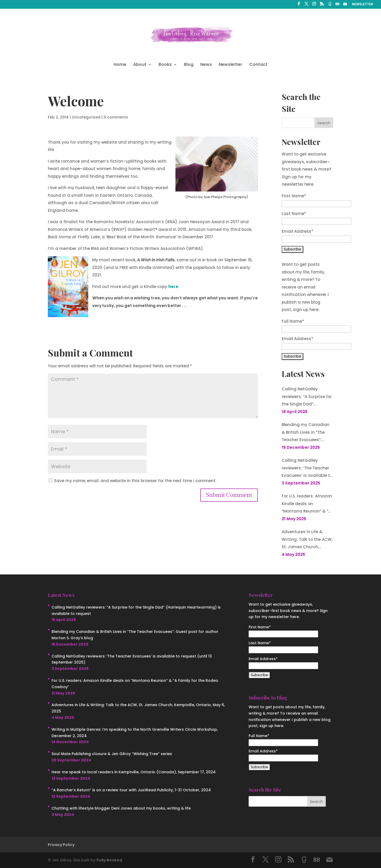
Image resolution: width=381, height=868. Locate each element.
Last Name (294, 214)
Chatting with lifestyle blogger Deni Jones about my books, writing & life (121, 808)
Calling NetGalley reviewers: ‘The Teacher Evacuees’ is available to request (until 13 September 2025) (307, 469)
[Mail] (345, 5)
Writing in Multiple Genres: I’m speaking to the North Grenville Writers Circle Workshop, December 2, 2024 (135, 733)
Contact (258, 65)
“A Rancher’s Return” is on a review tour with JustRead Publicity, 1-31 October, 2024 (131, 790)
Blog (189, 65)
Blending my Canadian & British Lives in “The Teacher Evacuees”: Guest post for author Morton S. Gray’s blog (306, 433)
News (206, 65)
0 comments (116, 117)
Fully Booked (109, 860)
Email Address (298, 231)
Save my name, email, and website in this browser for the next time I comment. (135, 481)
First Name (294, 196)
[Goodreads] (330, 5)
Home (120, 65)
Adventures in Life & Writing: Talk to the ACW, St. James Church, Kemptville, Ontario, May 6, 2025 (307, 540)
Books (165, 65)
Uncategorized (86, 117)
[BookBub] (337, 5)
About (140, 65)
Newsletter (231, 65)
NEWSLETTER (363, 4)
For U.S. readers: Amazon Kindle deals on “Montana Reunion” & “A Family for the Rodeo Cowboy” (307, 504)
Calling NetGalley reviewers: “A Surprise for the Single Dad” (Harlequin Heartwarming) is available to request (307, 397)
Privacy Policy (61, 845)
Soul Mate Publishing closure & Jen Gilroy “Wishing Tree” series (112, 754)
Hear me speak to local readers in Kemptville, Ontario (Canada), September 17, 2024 (134, 772)
